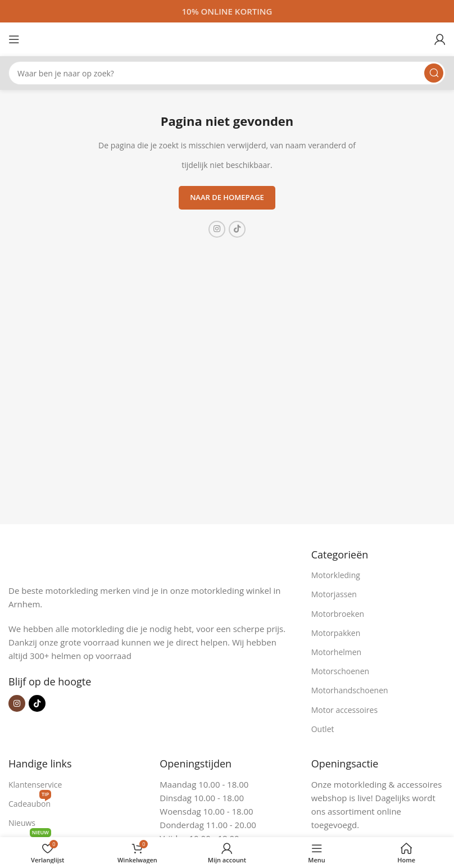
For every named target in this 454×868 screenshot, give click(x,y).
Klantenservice (35, 785)
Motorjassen (334, 594)
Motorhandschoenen (350, 690)
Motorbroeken (338, 614)
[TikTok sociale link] (237, 229)
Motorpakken (336, 633)
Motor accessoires (344, 710)
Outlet (323, 729)
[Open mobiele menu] (14, 39)
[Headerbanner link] (227, 11)
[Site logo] (227, 38)
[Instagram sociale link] (217, 229)
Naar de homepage (227, 197)
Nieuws (22, 823)
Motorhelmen (337, 652)
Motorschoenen (340, 671)
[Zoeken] (227, 73)
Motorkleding (336, 575)
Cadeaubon (30, 802)
